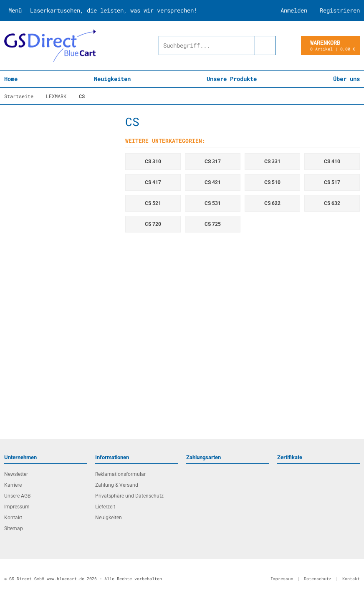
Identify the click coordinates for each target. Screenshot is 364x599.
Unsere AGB (17, 496)
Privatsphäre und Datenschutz (129, 496)
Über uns (346, 79)
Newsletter (16, 474)
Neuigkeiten (112, 79)
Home (11, 79)
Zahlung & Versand (117, 485)
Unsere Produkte (232, 79)
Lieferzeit (105, 507)
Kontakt (13, 518)
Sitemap (14, 528)
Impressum (17, 507)
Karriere (13, 485)
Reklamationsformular (120, 474)
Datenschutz (318, 579)
